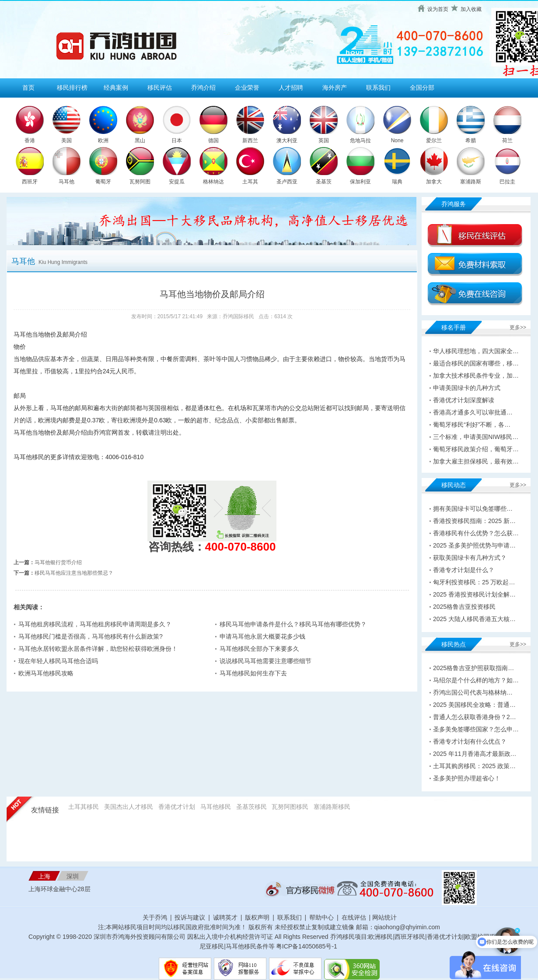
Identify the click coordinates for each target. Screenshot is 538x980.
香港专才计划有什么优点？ (470, 741)
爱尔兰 (434, 141)
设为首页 (438, 9)
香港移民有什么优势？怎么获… (476, 533)
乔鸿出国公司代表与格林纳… (473, 692)
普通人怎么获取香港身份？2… (475, 717)
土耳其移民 (84, 807)
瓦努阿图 (140, 182)
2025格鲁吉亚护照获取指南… (473, 668)
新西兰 (250, 141)
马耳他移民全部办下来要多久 (259, 649)
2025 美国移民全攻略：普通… (474, 705)
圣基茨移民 (252, 807)
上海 (44, 876)
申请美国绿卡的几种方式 (467, 388)
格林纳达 (213, 182)
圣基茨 (324, 182)
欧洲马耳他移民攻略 (46, 673)
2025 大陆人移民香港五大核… (474, 619)
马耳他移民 (216, 807)
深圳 (73, 876)
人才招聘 (291, 88)
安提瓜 (177, 182)
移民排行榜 (72, 88)
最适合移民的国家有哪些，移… (476, 363)
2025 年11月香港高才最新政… (475, 754)
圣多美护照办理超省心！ (467, 778)
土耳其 (250, 182)
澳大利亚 (287, 141)
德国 (213, 141)
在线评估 (355, 917)
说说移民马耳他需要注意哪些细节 (266, 661)
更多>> (518, 327)
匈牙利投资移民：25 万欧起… (474, 582)
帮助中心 (321, 917)
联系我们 (378, 88)
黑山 (140, 141)
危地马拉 (360, 141)
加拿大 (434, 182)
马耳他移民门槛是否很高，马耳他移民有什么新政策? (91, 636)
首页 (28, 88)
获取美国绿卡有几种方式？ (470, 558)
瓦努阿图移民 (290, 807)
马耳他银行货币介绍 (58, 562)
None (397, 141)
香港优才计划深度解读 (464, 400)
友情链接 (45, 810)
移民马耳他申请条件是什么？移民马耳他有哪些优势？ (293, 624)
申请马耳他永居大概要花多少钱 (262, 636)
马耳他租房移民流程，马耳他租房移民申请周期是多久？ (95, 624)
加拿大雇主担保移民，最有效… (476, 461)
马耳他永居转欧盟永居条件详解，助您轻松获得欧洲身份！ (98, 649)
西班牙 (30, 182)
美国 (66, 141)
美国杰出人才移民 (129, 807)
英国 (324, 141)
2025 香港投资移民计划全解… (474, 594)
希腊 (471, 141)
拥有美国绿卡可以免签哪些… (473, 509)
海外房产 (335, 88)
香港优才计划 (177, 807)
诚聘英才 (225, 917)
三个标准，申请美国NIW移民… (476, 437)
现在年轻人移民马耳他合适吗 (58, 661)
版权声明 (257, 917)
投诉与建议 (190, 917)
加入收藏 (471, 9)
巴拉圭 (507, 182)
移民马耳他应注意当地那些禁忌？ (74, 573)
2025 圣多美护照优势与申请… (474, 545)
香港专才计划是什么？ (464, 570)
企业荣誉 (247, 88)
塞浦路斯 (471, 182)
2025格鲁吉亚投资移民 (464, 607)
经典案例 (116, 88)
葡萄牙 (103, 182)
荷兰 (507, 141)
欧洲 (103, 141)
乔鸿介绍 (203, 88)
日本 (177, 141)
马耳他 (66, 182)
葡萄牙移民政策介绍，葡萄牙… (476, 449)
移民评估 (160, 88)
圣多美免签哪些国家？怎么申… (476, 729)
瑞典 (397, 182)
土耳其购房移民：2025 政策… (474, 766)
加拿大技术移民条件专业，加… (476, 376)
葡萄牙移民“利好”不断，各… (472, 425)
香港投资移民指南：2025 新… (474, 521)
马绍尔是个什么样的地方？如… (476, 680)
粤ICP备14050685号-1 (307, 946)
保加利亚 (360, 182)
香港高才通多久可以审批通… (473, 412)
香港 (30, 141)
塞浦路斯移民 (332, 807)
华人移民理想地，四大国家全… (476, 351)
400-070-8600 (241, 547)
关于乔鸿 (155, 917)
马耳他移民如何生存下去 (253, 673)
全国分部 (422, 88)
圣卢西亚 (287, 182)
